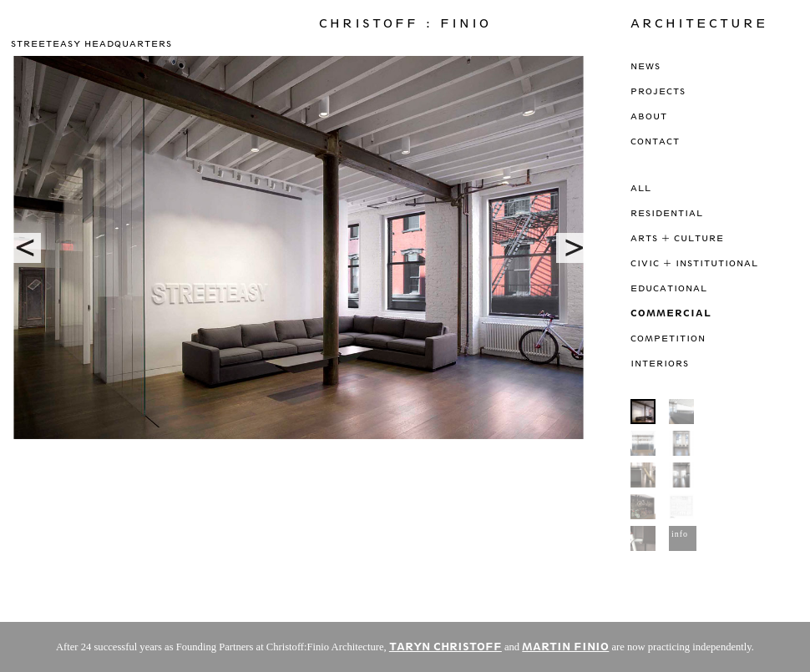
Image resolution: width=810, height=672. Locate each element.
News (645, 66)
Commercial (671, 313)
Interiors (660, 363)
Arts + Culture (677, 238)
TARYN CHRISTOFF (445, 647)
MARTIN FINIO (565, 647)
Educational (669, 288)
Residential (667, 213)
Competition (668, 338)
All (641, 188)
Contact (655, 141)
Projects (658, 91)
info (680, 534)
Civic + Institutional (694, 263)
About (649, 116)
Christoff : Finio (405, 23)
